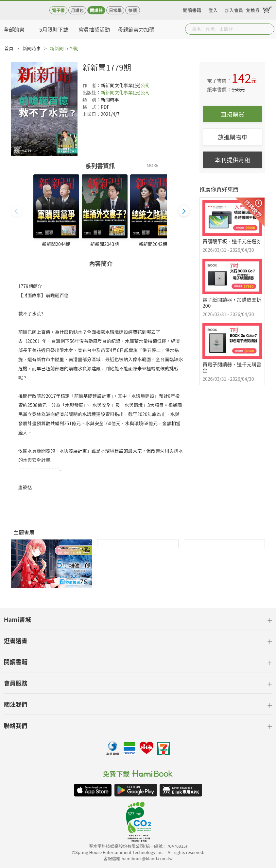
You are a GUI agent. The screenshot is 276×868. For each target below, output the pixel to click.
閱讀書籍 (192, 9)
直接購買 (233, 114)
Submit (269, 29)
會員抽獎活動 (94, 29)
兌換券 (253, 9)
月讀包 (77, 10)
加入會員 (234, 9)
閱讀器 (96, 10)
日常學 (115, 10)
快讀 (132, 10)
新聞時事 (32, 48)
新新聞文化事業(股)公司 (125, 92)
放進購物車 (233, 137)
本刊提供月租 (233, 160)
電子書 (58, 10)
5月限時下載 (54, 29)
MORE (153, 165)
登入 (213, 9)
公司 (145, 85)
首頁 (9, 48)
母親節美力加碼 (136, 29)
